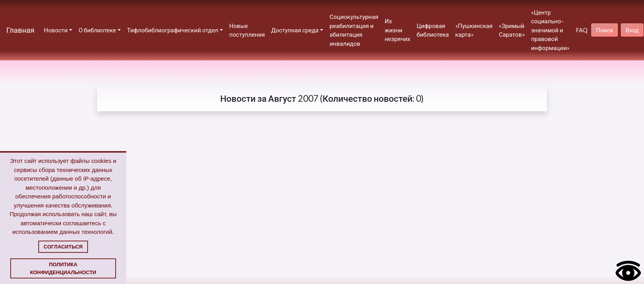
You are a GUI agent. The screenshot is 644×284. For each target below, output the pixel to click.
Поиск (605, 30)
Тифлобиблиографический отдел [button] (173, 30)
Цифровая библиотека (433, 30)
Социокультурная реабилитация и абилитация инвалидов (354, 30)
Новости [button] (56, 30)
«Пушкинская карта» (474, 30)
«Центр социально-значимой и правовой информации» (550, 30)
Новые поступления (247, 30)
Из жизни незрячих (398, 30)
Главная (20, 30)
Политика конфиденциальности (63, 268)
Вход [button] (632, 30)
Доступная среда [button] (295, 30)
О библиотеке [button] (97, 30)
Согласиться (63, 247)
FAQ (582, 30)
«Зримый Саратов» (512, 30)
